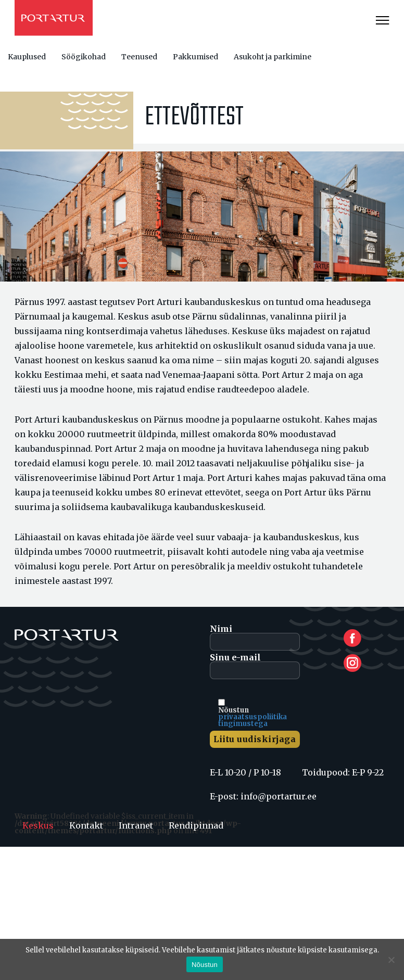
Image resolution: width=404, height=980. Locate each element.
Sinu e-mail (255, 666)
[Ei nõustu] (391, 960)
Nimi (255, 638)
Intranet (136, 825)
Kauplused (27, 57)
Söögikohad (84, 57)
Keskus (38, 825)
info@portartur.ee (279, 796)
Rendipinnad (196, 825)
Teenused (139, 57)
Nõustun (205, 965)
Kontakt (86, 825)
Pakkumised (195, 57)
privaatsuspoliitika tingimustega (253, 720)
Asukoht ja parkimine (273, 57)
